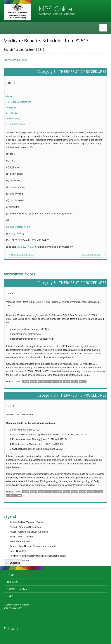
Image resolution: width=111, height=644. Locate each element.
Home (11, 575)
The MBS (12, 582)
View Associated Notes (15, 60)
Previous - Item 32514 (22, 255)
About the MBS (17, 589)
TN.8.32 (21, 247)
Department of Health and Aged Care (18, 11)
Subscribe (15, 563)
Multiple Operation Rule (18, 227)
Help (10, 596)
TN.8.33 (30, 247)
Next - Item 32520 (92, 255)
